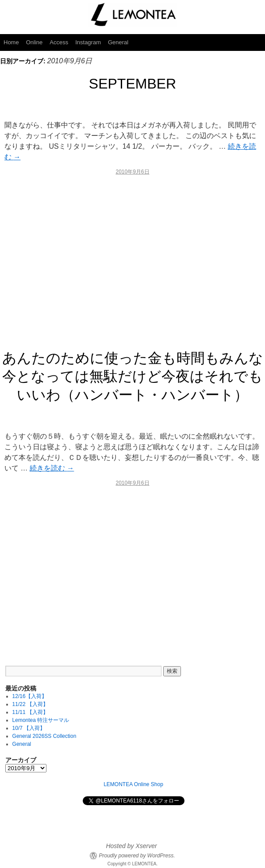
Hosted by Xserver (131, 846)
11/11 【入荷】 (30, 712)
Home (11, 42)
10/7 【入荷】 (29, 728)
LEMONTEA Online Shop (133, 784)
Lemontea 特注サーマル (41, 720)
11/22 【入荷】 (30, 704)
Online (35, 42)
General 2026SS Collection (44, 736)
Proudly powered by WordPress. (137, 856)
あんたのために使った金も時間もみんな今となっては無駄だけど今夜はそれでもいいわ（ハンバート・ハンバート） (133, 376)
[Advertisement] (132, 259)
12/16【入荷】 (30, 696)
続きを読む (52, 468)
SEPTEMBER (132, 84)
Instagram (88, 42)
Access (59, 42)
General (118, 42)
